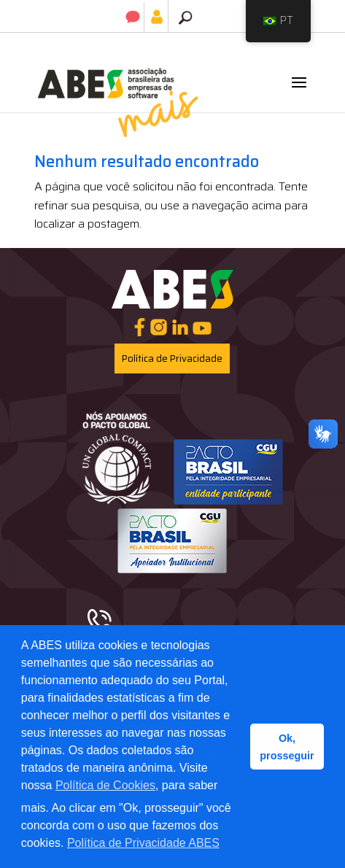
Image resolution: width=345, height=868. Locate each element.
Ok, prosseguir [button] (287, 747)
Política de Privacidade (172, 359)
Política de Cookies (105, 785)
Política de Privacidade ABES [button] (143, 843)
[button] (299, 92)
